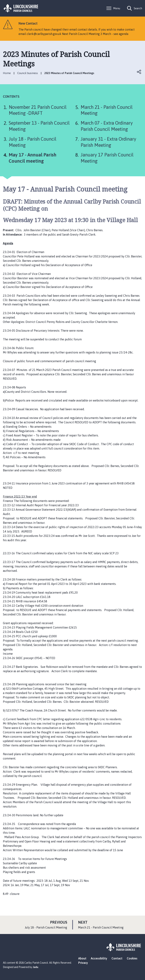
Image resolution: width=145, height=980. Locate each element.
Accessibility (99, 958)
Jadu (35, 967)
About (82, 958)
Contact (117, 958)
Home (7, 73)
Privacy (83, 963)
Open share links (139, 72)
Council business (28, 73)
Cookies (132, 958)
